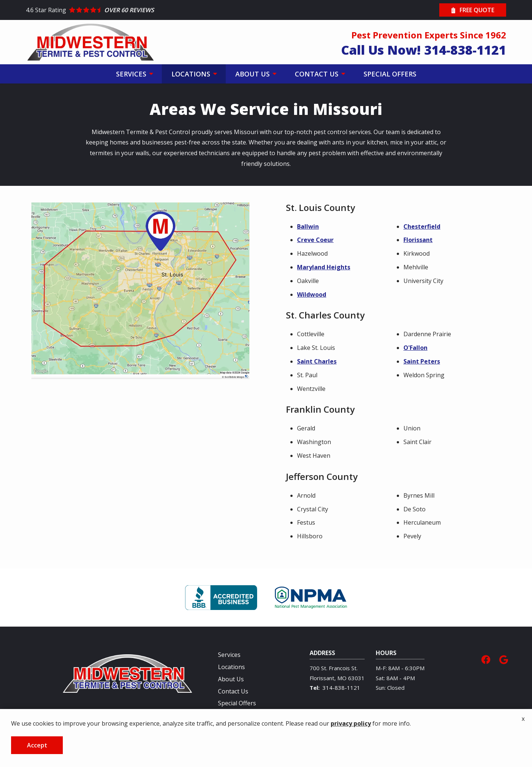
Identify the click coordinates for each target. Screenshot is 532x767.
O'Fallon (415, 348)
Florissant (418, 240)
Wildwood (312, 294)
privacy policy (351, 723)
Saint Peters (422, 361)
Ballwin (308, 226)
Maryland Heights (324, 267)
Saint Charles (317, 361)
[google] (504, 659)
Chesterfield (422, 226)
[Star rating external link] (146, 10)
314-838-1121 (341, 688)
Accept (37, 745)
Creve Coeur (315, 240)
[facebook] (486, 659)
